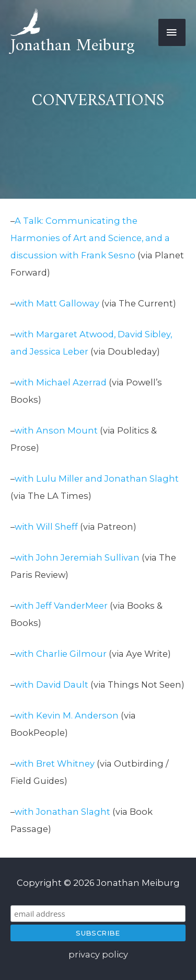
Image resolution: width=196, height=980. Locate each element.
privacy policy (98, 954)
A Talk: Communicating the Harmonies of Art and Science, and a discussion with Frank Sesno (90, 238)
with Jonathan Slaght (64, 812)
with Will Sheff (47, 527)
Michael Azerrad (71, 382)
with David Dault (51, 685)
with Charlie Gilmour (61, 654)
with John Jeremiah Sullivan (78, 557)
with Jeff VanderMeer (61, 606)
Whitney (76, 764)
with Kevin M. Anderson (67, 715)
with (25, 382)
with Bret (36, 764)
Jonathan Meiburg (73, 46)
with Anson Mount (56, 430)
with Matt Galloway (57, 303)
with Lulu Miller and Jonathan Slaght (97, 478)
